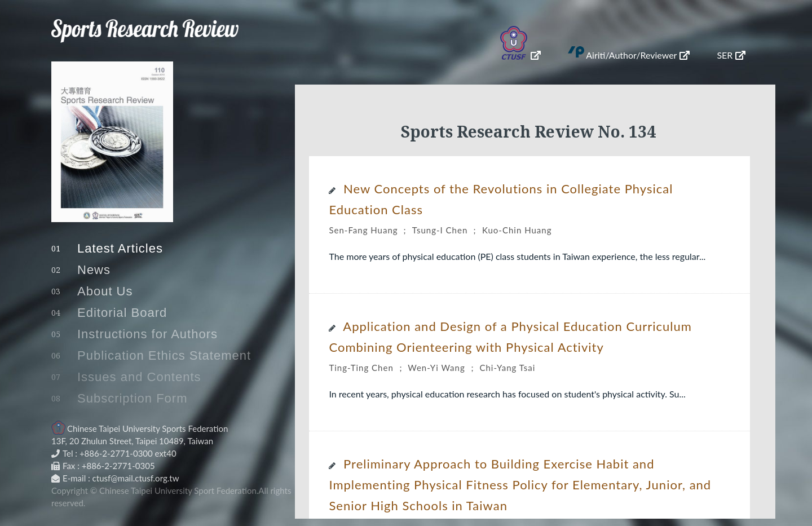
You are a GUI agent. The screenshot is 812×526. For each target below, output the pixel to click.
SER (731, 55)
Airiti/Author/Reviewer (638, 55)
